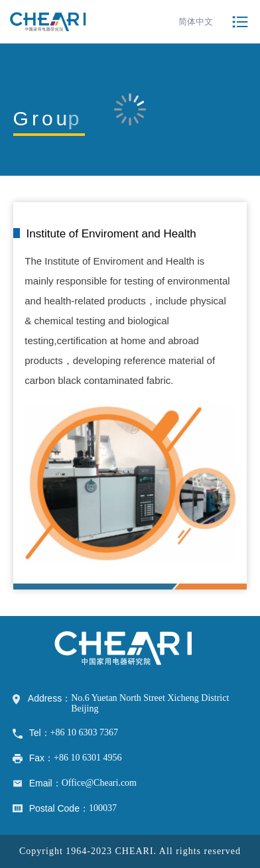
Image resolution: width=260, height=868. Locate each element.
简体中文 (196, 22)
